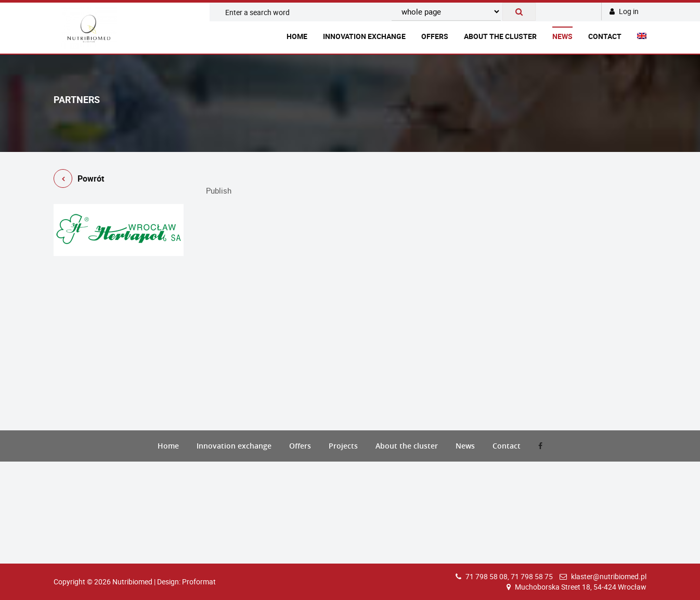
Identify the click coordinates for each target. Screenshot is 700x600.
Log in (624, 11)
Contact (605, 36)
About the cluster (500, 36)
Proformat (199, 582)
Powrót (79, 180)
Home (297, 36)
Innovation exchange (364, 36)
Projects (343, 446)
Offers (435, 36)
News (562, 36)
